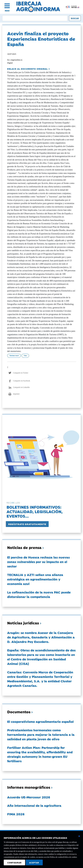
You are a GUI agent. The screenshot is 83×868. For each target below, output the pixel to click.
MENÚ (7, 11)
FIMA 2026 (16, 814)
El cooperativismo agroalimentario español (40, 721)
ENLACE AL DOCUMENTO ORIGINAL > (29, 69)
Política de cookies (70, 857)
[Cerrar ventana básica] (79, 836)
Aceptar (34, 862)
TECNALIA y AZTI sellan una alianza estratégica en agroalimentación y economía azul (35, 579)
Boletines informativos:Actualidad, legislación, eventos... (35, 511)
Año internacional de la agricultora (34, 805)
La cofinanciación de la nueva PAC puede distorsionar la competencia (39, 594)
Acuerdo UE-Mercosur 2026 (29, 797)
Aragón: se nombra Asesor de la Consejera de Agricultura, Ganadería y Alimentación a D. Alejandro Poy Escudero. (41, 637)
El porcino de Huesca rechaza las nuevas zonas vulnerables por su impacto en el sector (38, 562)
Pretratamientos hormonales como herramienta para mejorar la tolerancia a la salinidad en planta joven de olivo (41, 734)
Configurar (14, 862)
